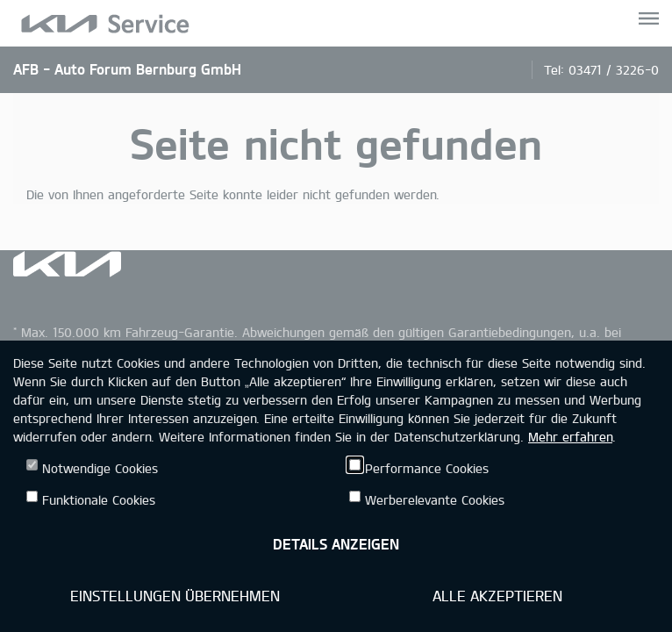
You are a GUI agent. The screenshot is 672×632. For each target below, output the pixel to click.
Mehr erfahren (570, 437)
